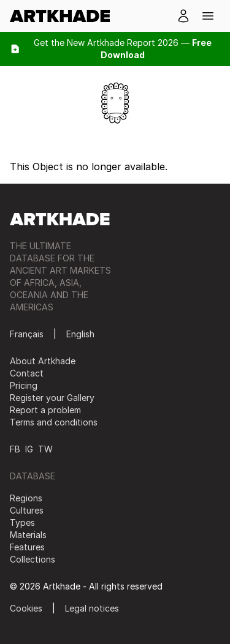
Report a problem (45, 410)
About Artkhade (43, 361)
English (80, 334)
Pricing (24, 385)
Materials (28, 535)
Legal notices (92, 608)
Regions (26, 498)
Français (27, 334)
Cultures (27, 510)
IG (29, 449)
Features (27, 547)
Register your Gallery (52, 398)
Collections (33, 559)
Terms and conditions (54, 422)
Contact (27, 373)
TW (45, 449)
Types (22, 522)
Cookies (26, 608)
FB (15, 449)
